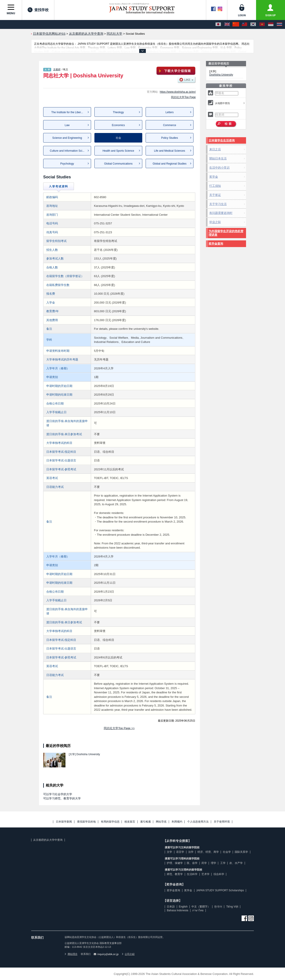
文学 (169, 852)
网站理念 (71, 954)
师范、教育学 (175, 874)
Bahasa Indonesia (177, 910)
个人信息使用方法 (198, 822)
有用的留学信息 (110, 822)
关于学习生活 (218, 204)
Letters (170, 112)
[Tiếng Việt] (262, 24)
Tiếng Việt (232, 907)
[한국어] (253, 24)
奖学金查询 (216, 244)
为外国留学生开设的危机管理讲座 (226, 233)
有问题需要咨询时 (221, 213)
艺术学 (206, 874)
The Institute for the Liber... (67, 112)
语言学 (180, 852)
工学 (223, 863)
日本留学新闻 (64, 822)
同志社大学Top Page (183, 97)
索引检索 (146, 822)
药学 (204, 863)
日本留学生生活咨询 (222, 140)
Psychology (67, 164)
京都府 (57, 69)
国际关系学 (241, 852)
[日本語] (218, 24)
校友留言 (130, 822)
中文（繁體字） (201, 907)
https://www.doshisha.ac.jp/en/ (178, 92)
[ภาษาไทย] (279, 24)
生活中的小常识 (219, 168)
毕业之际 (215, 222)
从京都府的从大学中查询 (48, 840)
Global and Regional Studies (169, 164)
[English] (227, 24)
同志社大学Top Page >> (119, 728)
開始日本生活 (218, 158)
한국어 (218, 907)
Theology (118, 112)
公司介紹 (128, 954)
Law (67, 125)
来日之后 (215, 149)
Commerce (170, 125)
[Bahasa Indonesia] (271, 24)
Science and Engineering (67, 138)
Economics (118, 125)
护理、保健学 (175, 863)
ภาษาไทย (198, 910)
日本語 (171, 907)
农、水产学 (236, 863)
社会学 (227, 852)
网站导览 (161, 822)
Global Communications (118, 164)
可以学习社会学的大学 (58, 794)
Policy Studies (170, 138)
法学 (191, 852)
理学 (214, 863)
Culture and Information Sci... (67, 151)
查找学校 (38, 10)
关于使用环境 (222, 822)
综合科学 (219, 874)
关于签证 (215, 195)
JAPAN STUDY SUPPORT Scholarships (220, 890)
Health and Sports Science (118, 151)
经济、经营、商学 (208, 852)
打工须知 (215, 186)
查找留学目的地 (86, 822)
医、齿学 (192, 863)
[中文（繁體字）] (244, 24)
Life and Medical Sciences (170, 151)
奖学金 (214, 177)
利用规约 (177, 822)
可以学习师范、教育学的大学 (62, 798)
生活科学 (192, 874)
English (183, 907)
